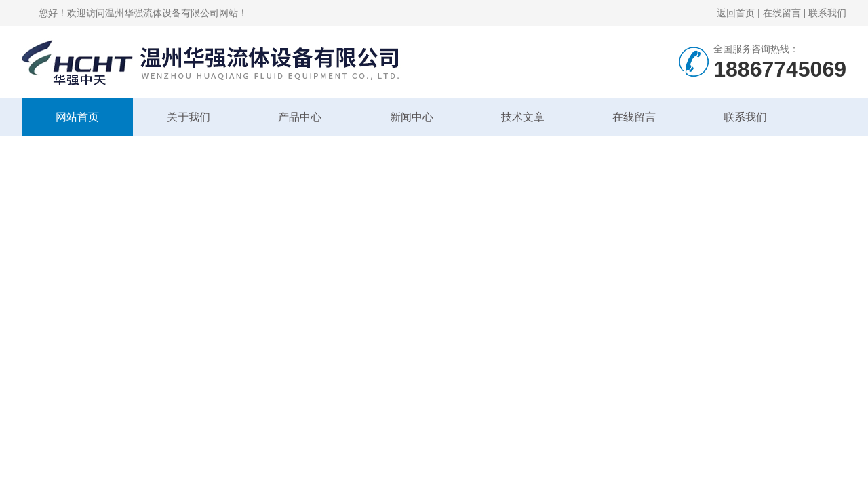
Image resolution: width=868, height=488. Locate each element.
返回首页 (736, 13)
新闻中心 (412, 117)
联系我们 (827, 13)
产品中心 (300, 117)
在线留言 (782, 13)
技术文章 (523, 117)
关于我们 (189, 117)
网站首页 (77, 117)
